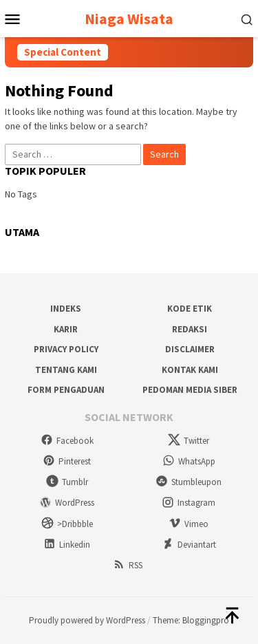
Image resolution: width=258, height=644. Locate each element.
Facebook (67, 441)
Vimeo (189, 524)
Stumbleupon (189, 482)
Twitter (189, 441)
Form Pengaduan (66, 390)
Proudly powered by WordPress (87, 620)
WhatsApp (189, 461)
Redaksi (190, 329)
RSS (128, 565)
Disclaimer (190, 349)
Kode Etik (190, 309)
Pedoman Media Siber (190, 390)
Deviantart (189, 545)
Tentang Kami (66, 370)
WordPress (67, 503)
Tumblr (67, 482)
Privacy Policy (66, 349)
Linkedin (67, 545)
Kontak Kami (190, 370)
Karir (66, 329)
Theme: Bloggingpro (191, 620)
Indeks (66, 309)
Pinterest (67, 461)
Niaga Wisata (129, 19)
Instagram (189, 503)
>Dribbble (67, 524)
